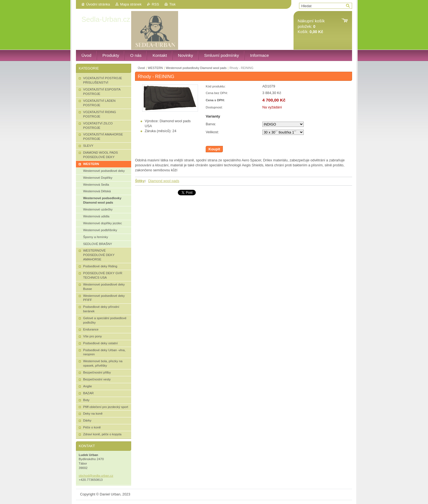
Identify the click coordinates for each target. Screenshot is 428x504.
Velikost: (212, 132)
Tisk (172, 4)
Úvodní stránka (98, 4)
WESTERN (155, 68)
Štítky (140, 181)
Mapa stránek (131, 4)
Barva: (211, 124)
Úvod (141, 68)
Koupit (214, 149)
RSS (155, 4)
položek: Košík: (311, 26)
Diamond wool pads (164, 181)
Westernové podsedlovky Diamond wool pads (196, 68)
